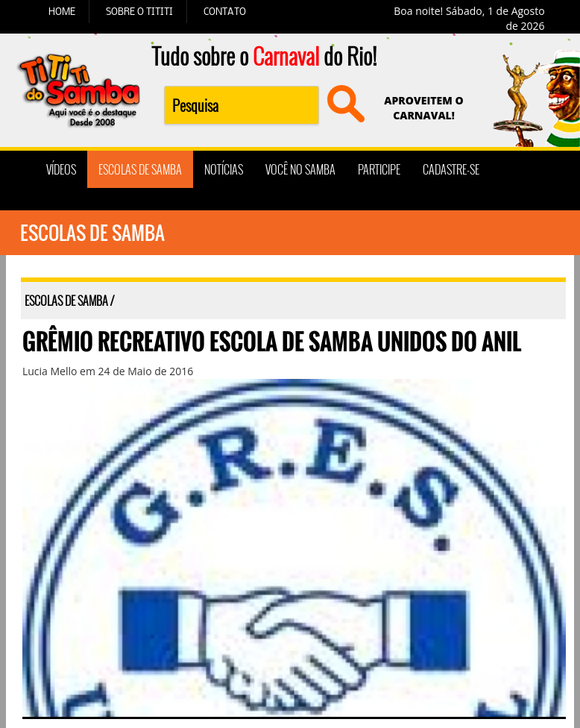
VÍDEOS (61, 169)
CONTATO (225, 11)
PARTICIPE (379, 169)
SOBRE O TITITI (139, 11)
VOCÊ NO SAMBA (300, 169)
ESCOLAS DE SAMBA (140, 169)
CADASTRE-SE (451, 169)
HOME (62, 11)
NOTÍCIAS (224, 169)
